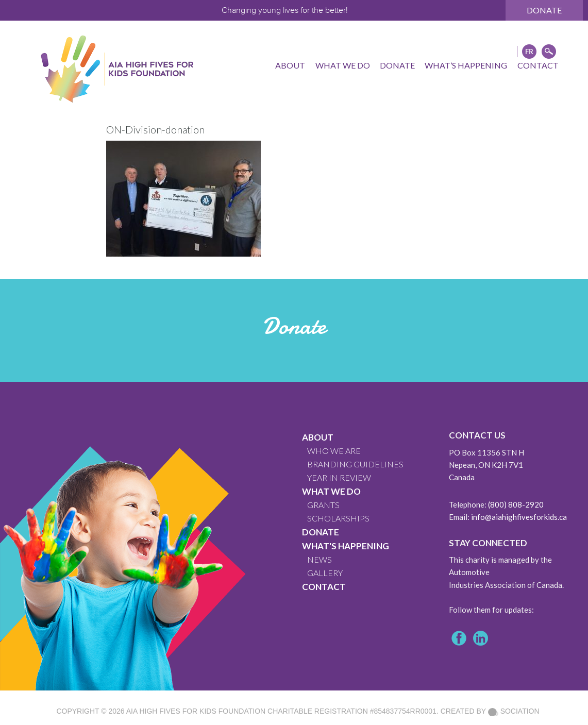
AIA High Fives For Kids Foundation (196, 711)
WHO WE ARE (334, 451)
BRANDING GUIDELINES (355, 464)
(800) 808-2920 (516, 504)
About (318, 437)
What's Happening (346, 546)
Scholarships (338, 518)
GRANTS (323, 505)
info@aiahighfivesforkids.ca (519, 517)
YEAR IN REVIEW (339, 477)
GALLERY (325, 573)
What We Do (331, 491)
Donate (544, 10)
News (320, 559)
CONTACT (324, 587)
